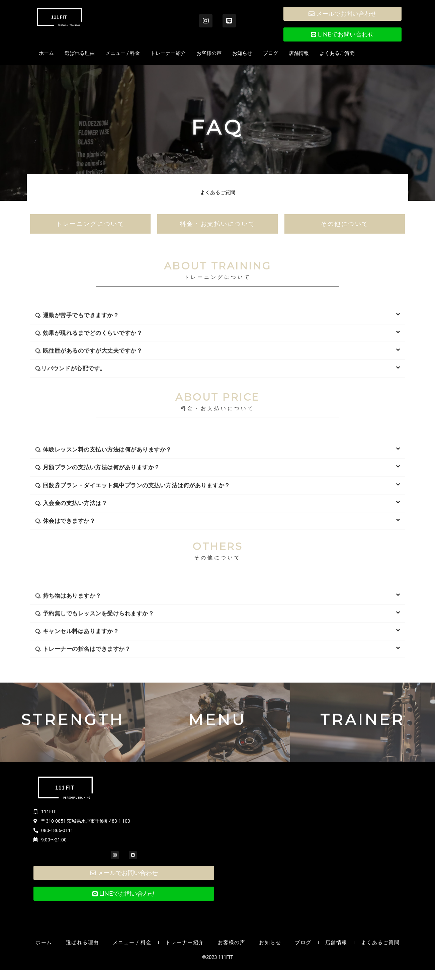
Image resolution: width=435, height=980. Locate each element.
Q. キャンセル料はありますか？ (77, 674)
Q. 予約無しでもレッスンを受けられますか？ (95, 657)
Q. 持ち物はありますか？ (68, 639)
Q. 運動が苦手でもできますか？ (77, 358)
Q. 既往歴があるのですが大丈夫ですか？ (89, 394)
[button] (217, 359)
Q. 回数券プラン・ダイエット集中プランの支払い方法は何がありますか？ (133, 537)
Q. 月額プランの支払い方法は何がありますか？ (98, 519)
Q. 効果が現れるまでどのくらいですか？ (89, 376)
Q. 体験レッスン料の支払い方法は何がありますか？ (103, 501)
